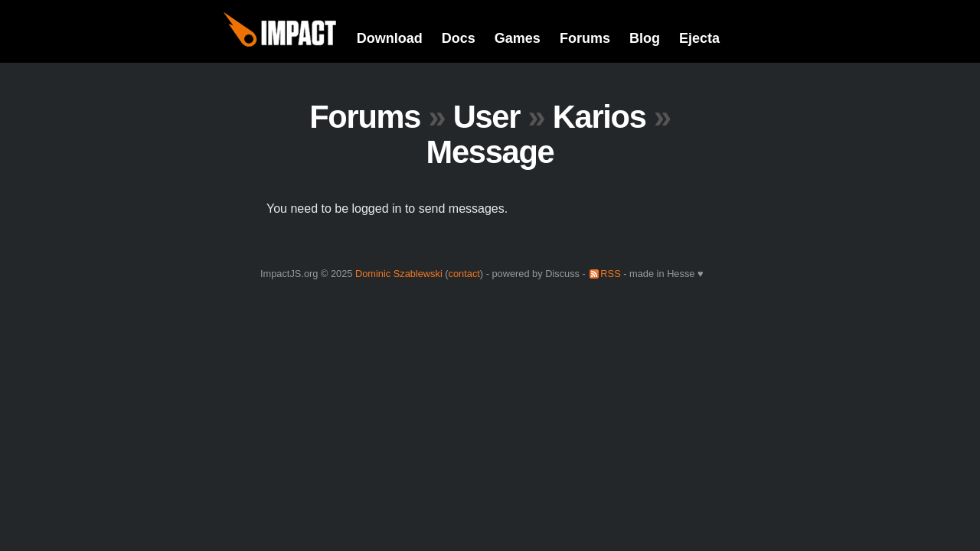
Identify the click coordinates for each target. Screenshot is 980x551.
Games (518, 38)
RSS (610, 274)
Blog (645, 38)
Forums (585, 38)
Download (390, 38)
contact (464, 274)
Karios (599, 117)
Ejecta (699, 38)
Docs (459, 38)
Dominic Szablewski (399, 274)
